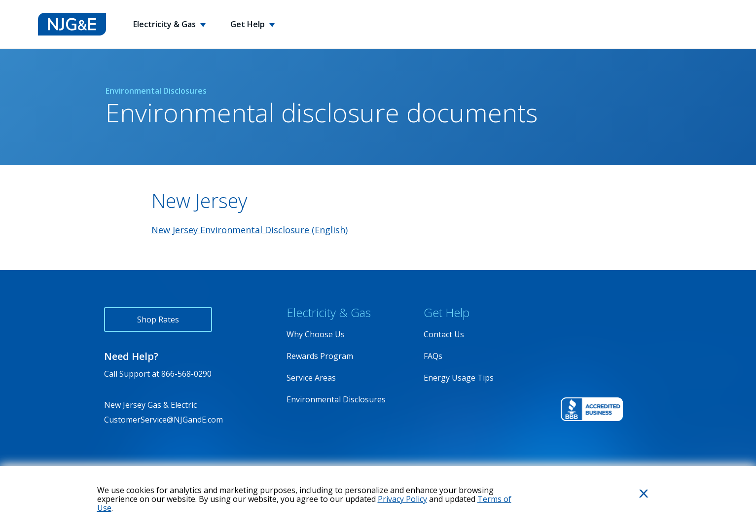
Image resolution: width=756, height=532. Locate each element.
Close (632, 510)
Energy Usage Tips (459, 378)
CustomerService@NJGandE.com (163, 420)
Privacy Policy (402, 499)
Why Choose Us (316, 334)
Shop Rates (158, 319)
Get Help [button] (249, 24)
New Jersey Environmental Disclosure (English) (250, 230)
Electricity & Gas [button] (165, 24)
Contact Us (444, 334)
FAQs (433, 356)
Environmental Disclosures (336, 399)
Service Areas (311, 378)
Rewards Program (320, 356)
